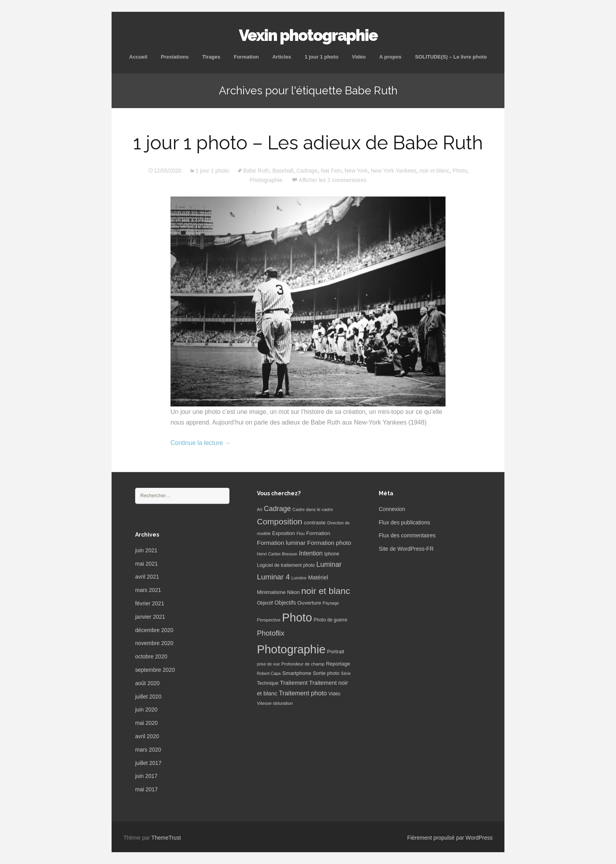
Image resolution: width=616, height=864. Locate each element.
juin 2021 (146, 550)
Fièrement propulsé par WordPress (450, 838)
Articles (282, 57)
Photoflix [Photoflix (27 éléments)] (271, 633)
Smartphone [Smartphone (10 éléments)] (297, 673)
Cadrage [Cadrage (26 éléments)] (278, 509)
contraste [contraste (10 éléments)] (315, 523)
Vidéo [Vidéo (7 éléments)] (334, 694)
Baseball (283, 171)
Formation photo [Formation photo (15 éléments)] (329, 543)
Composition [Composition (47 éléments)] (280, 521)
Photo (460, 171)
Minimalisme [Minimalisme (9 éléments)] (271, 592)
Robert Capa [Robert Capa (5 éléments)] (269, 673)
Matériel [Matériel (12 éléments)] (318, 577)
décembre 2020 (154, 630)
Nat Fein (331, 171)
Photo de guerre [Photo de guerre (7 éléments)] (330, 620)
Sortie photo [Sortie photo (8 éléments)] (326, 673)
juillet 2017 (148, 763)
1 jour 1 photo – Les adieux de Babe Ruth (308, 143)
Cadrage (307, 171)
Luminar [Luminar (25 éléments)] (329, 564)
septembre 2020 (155, 670)
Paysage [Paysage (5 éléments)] (331, 603)
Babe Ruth (256, 171)
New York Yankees (394, 171)
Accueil (138, 57)
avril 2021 (147, 577)
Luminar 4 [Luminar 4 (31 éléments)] (273, 577)
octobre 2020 (151, 656)
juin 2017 (146, 776)
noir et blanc (434, 171)
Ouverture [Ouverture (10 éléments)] (309, 603)
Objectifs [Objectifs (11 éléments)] (285, 603)
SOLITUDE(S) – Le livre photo (451, 57)
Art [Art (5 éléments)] (260, 509)
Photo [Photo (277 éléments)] (297, 617)
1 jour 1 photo (321, 57)
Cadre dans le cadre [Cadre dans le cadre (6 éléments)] (313, 509)
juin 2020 (146, 710)
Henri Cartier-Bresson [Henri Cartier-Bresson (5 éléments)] (277, 554)
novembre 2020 (154, 643)
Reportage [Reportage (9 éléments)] (338, 664)
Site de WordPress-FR (406, 549)
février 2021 (150, 603)
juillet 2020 (148, 697)
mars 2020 (148, 750)
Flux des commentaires (407, 535)
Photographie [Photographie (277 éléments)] (291, 649)
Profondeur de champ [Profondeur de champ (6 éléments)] (303, 664)
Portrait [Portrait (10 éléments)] (335, 652)
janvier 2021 (150, 617)
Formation (246, 57)
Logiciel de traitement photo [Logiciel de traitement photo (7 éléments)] (286, 565)
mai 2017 (147, 789)
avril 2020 (147, 736)
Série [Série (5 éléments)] (346, 673)
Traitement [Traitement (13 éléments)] (294, 683)
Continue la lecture (201, 443)
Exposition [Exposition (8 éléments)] (284, 533)
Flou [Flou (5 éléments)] (301, 533)
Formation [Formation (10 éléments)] (318, 533)
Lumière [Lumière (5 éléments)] (299, 578)
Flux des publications (404, 522)
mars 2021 (148, 590)
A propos (390, 57)
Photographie (266, 180)
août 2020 (147, 683)
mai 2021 (147, 564)
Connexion (392, 509)
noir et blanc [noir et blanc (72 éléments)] (326, 591)
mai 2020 (147, 723)
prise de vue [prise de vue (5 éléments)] (268, 664)
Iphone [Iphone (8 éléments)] (332, 554)
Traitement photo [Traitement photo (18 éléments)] (303, 693)
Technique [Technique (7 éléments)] (268, 683)
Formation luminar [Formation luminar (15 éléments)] (281, 543)
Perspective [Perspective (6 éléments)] (269, 620)
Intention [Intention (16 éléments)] (311, 553)
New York (356, 171)
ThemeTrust (166, 838)
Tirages (211, 57)
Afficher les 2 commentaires (332, 180)
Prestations (175, 57)
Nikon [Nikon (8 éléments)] (293, 592)
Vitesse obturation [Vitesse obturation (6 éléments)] (275, 703)
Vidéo (359, 57)
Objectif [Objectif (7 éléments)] (265, 603)
